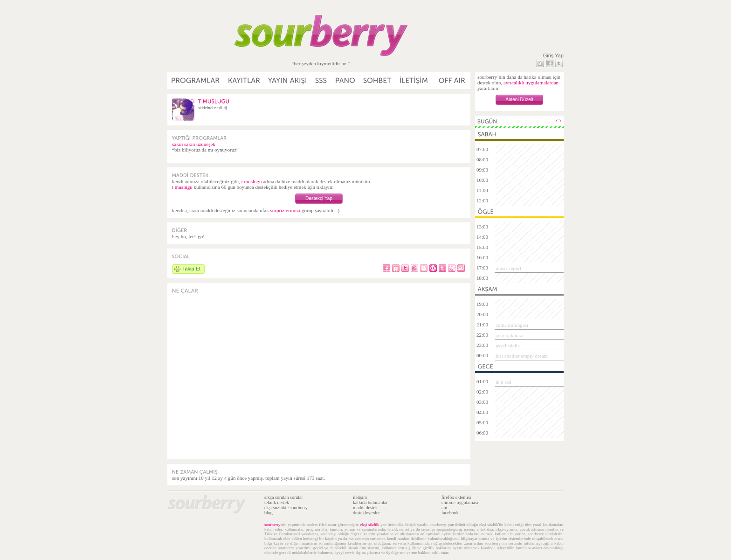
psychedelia (508, 346)
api (444, 508)
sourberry (272, 525)
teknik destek (277, 502)
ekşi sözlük (370, 525)
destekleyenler (366, 513)
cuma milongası (512, 325)
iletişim (360, 497)
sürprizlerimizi (285, 210)
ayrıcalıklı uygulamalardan (531, 83)
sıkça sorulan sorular (284, 497)
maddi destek (365, 508)
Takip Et (191, 269)
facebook (450, 513)
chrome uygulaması (460, 502)
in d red (503, 382)
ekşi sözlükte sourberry (286, 508)
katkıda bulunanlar (370, 502)
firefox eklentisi (456, 497)
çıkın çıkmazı (510, 335)
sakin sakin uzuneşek (194, 144)
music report (508, 268)
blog (269, 513)
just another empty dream (522, 356)
